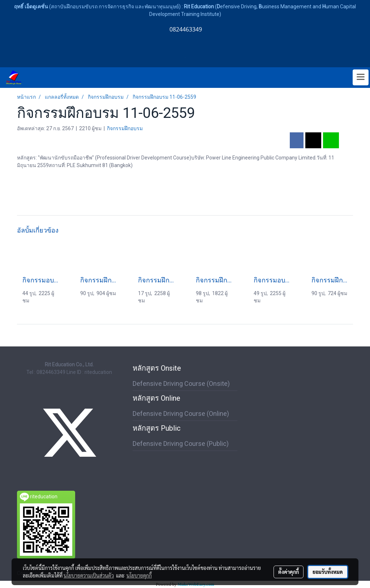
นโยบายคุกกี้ (139, 575)
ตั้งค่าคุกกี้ (289, 572)
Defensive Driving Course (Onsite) (181, 384)
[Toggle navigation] (361, 77)
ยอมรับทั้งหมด (328, 572)
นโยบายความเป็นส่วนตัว (89, 575)
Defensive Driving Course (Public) (181, 444)
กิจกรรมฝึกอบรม (125, 128)
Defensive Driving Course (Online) (181, 414)
